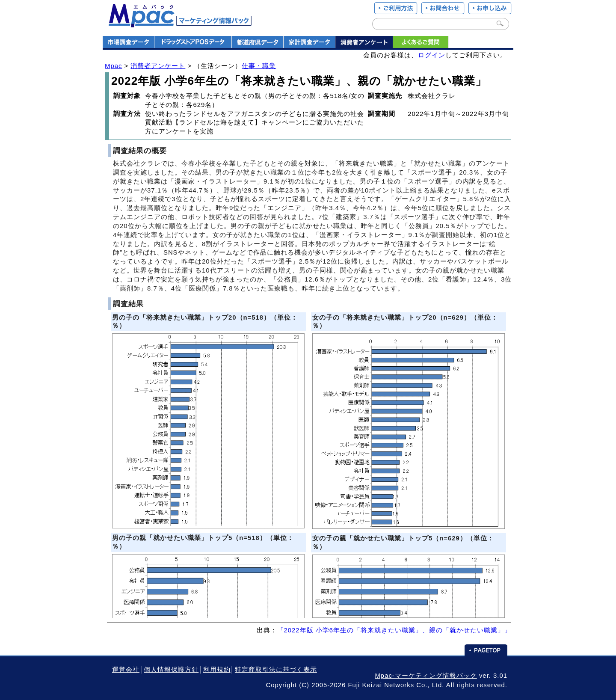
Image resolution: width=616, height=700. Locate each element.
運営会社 (126, 670)
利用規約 (217, 670)
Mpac (113, 66)
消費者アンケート (158, 66)
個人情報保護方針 (171, 670)
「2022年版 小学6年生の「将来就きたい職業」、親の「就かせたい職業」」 (394, 630)
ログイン (432, 55)
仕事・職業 (259, 66)
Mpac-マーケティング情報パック (426, 676)
